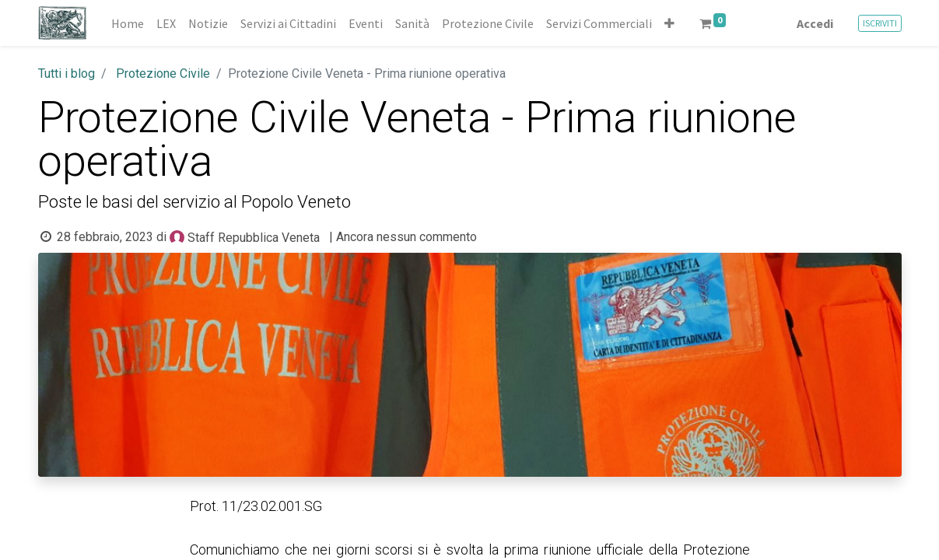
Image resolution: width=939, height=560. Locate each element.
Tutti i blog (67, 73)
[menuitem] (128, 23)
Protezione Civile (163, 73)
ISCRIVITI (880, 23)
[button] (669, 23)
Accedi (815, 23)
